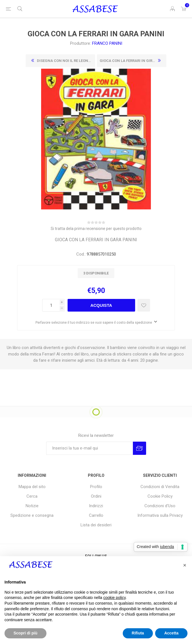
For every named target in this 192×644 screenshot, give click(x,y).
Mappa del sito (32, 487)
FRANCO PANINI (107, 43)
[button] (185, 565)
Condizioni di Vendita (160, 487)
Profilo (96, 487)
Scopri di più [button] (25, 633)
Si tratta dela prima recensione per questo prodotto (96, 229)
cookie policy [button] (114, 598)
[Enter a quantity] (51, 305)
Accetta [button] (171, 633)
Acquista (101, 305)
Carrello (96, 515)
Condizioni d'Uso (160, 506)
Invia (139, 448)
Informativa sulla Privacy (160, 515)
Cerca (32, 496)
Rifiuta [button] (138, 633)
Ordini (96, 496)
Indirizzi (96, 506)
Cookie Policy (160, 496)
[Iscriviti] (90, 448)
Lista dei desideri (96, 525)
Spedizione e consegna (32, 515)
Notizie (32, 506)
